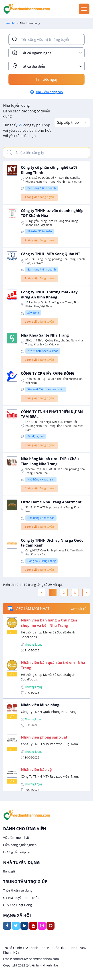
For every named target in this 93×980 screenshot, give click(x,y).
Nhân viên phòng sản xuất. (45, 737)
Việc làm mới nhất (16, 838)
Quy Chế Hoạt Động (17, 905)
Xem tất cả (79, 609)
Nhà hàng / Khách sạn (41, 479)
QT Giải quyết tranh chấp (21, 898)
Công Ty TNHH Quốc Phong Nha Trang (49, 712)
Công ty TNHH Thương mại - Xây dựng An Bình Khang (49, 294)
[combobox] (46, 53)
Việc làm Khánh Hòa (44, 965)
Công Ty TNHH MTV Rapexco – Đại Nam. (50, 744)
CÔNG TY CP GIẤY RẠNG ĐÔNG (48, 373)
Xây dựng (33, 313)
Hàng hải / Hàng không (41, 561)
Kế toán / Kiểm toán (40, 231)
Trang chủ (9, 23)
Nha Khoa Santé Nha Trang (45, 335)
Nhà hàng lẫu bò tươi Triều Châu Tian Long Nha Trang (50, 461)
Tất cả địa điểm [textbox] (34, 66)
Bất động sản (35, 436)
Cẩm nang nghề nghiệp (20, 845)
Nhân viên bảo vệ (36, 770)
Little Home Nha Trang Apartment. (52, 502)
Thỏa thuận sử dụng (18, 890)
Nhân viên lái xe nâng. (41, 705)
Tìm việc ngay (46, 79)
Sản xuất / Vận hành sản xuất (45, 389)
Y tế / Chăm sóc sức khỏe (43, 351)
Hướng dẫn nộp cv (16, 852)
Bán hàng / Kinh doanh (42, 188)
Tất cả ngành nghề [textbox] (36, 53)
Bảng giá (9, 871)
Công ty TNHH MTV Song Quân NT (51, 254)
